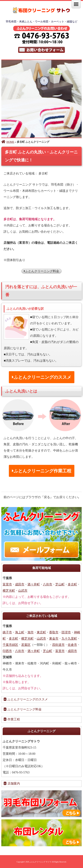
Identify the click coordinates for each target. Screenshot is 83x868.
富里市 (7, 584)
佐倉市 (72, 645)
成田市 (20, 584)
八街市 (48, 584)
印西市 (7, 651)
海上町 (20, 632)
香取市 (54, 632)
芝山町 (60, 584)
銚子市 (7, 632)
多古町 (72, 584)
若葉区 (26, 645)
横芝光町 (9, 591)
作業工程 (12, 719)
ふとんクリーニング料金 (41, 271)
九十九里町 (69, 639)
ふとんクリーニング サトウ (40, 862)
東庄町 (41, 632)
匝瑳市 (66, 632)
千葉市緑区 (10, 645)
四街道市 (58, 645)
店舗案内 (12, 784)
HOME (8, 142)
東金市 (54, 639)
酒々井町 (34, 584)
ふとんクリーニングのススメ (26, 699)
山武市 (23, 591)
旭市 (31, 632)
